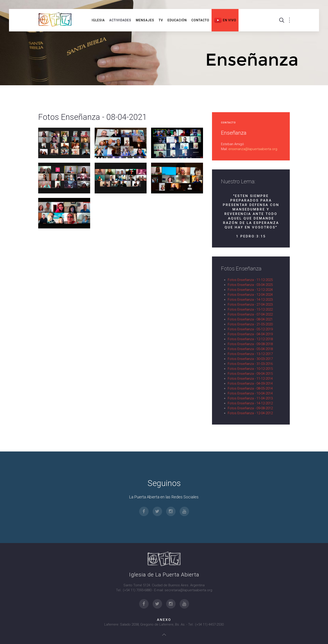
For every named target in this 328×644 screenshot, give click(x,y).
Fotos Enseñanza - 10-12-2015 (250, 369)
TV (161, 20)
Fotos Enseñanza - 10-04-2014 (250, 393)
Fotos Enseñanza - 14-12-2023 (250, 300)
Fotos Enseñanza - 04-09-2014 (250, 383)
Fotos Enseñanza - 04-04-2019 (250, 334)
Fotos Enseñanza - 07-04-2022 (250, 314)
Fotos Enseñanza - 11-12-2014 (250, 379)
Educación (177, 20)
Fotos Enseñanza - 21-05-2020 (250, 324)
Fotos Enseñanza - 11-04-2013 (250, 398)
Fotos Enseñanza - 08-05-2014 (250, 388)
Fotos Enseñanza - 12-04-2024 (250, 295)
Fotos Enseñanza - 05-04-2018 (250, 349)
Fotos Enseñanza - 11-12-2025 (250, 280)
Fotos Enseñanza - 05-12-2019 (250, 329)
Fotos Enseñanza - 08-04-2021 (250, 319)
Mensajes (145, 20)
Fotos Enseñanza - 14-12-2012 (250, 403)
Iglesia (98, 20)
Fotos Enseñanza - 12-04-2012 (250, 413)
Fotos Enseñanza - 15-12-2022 (250, 309)
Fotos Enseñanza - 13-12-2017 (250, 354)
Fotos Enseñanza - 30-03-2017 (250, 359)
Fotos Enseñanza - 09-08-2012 (250, 408)
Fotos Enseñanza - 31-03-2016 (250, 364)
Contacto (200, 20)
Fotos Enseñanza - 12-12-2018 (250, 339)
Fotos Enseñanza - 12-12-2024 (250, 290)
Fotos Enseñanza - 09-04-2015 (250, 374)
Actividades (120, 20)
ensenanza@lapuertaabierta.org (253, 149)
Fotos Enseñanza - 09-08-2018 (250, 344)
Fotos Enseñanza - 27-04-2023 (250, 304)
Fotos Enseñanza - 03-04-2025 (250, 285)
